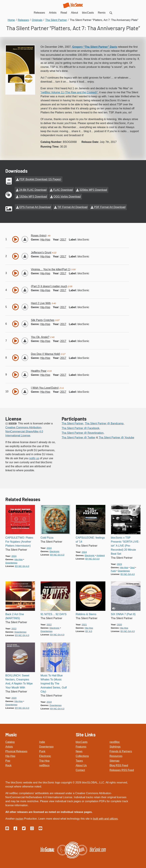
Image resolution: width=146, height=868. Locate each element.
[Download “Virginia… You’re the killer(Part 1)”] (25, 271)
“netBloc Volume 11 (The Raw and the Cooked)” (69, 92)
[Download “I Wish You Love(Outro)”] (25, 389)
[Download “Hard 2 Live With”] (25, 305)
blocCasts (82, 740)
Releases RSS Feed (122, 768)
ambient (101, 553)
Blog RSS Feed (119, 763)
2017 (63, 237)
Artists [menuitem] (53, 13)
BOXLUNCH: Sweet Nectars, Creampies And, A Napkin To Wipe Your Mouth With (19, 679)
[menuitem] (111, 13)
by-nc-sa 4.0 (22, 564)
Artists (9, 744)
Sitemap (114, 758)
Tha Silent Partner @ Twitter (79, 435)
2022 (14, 626)
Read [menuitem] (64, 13)
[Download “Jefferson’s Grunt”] (25, 254)
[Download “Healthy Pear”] (25, 372)
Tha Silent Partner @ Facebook (80, 426)
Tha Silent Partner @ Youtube (116, 435)
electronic (54, 549)
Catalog (10, 740)
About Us (81, 763)
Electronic (45, 754)
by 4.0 (89, 629)
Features (81, 744)
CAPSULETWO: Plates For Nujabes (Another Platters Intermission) (19, 540)
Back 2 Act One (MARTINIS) (15, 614)
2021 (84, 622)
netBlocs (44, 763)
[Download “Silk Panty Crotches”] (25, 322)
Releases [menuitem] (39, 13)
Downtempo (46, 744)
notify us (34, 456)
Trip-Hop (44, 758)
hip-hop (45, 237)
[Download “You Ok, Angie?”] (25, 338)
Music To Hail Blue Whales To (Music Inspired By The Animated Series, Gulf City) (54, 681)
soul (132, 565)
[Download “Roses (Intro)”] (25, 237)
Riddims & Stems (86, 612)
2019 (49, 700)
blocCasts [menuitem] (88, 13)
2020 (119, 622)
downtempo (11, 561)
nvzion (19, 816)
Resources (116, 754)
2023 (119, 562)
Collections (82, 754)
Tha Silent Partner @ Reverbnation (83, 430)
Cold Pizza (47, 535)
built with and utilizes (105, 816)
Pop (8, 758)
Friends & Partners (121, 749)
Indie (42, 740)
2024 (14, 554)
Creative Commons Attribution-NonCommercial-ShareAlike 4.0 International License (24, 429)
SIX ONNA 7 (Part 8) (123, 612)
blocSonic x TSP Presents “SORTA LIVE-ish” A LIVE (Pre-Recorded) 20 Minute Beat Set (125, 544)
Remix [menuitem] (102, 13)
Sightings (115, 744)
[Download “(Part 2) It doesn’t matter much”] (25, 288)
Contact (80, 768)
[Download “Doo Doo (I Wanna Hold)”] (25, 355)
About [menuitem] (75, 13)
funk (113, 569)
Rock (8, 763)
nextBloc (115, 740)
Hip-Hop (10, 754)
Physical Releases (16, 749)
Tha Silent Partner (72, 421)
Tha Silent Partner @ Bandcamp (104, 421)
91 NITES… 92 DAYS (53, 612)
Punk (42, 749)
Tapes (79, 758)
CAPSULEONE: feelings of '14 (90, 537)
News (79, 749)
